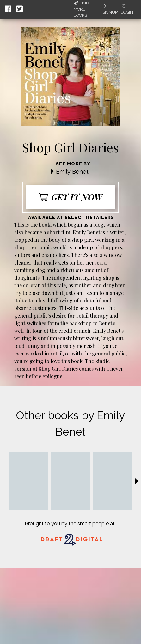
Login (127, 9)
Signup (110, 9)
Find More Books (81, 9)
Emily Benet (72, 172)
